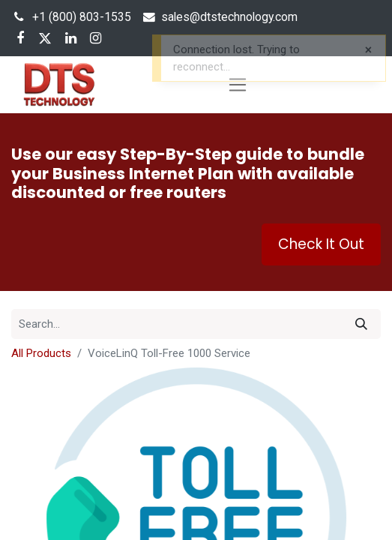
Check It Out (321, 244)
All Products (41, 353)
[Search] (361, 324)
